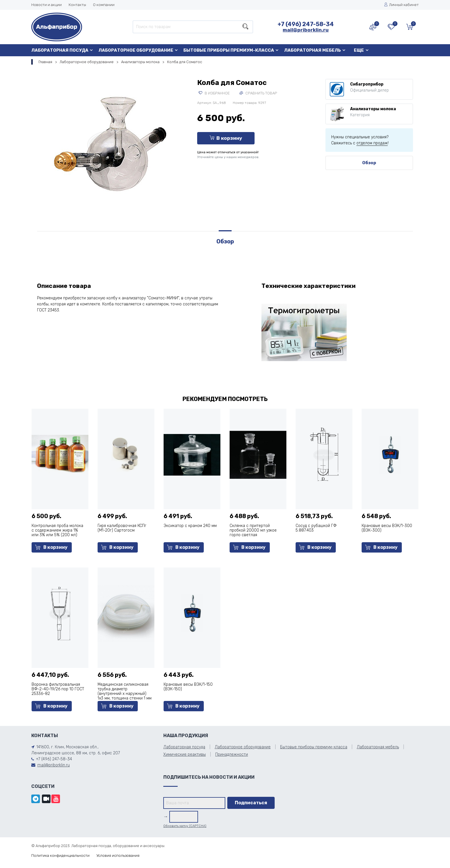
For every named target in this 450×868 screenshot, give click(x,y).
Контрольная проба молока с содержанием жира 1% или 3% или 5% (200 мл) (57, 530)
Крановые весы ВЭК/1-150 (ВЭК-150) (188, 687)
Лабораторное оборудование (136, 50)
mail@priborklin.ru (306, 30)
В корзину (226, 138)
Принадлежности (232, 754)
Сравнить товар (258, 93)
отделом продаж (372, 143)
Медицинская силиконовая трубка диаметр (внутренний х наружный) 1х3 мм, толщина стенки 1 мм (125, 691)
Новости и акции (46, 5)
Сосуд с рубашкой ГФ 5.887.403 (316, 528)
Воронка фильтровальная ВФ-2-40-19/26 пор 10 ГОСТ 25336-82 (58, 689)
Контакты (77, 5)
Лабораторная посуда (60, 50)
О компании (104, 5)
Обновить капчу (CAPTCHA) (185, 826)
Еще (359, 50)
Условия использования (118, 856)
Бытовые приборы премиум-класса (229, 50)
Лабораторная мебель (313, 50)
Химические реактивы (185, 754)
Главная (45, 62)
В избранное (214, 93)
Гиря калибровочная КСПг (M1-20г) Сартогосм (122, 528)
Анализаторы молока (140, 62)
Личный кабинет (401, 5)
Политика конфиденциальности (60, 856)
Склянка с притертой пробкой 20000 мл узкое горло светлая (253, 530)
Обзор (369, 163)
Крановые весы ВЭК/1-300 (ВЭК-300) (387, 528)
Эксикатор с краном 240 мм (190, 526)
